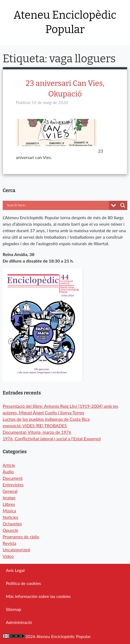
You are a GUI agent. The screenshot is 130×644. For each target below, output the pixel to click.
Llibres (9, 504)
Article (9, 465)
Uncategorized (16, 550)
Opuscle (10, 530)
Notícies (11, 517)
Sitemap (14, 609)
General (10, 491)
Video (8, 556)
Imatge (9, 498)
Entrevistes (13, 485)
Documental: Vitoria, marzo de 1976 (37, 432)
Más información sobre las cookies (38, 596)
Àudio (8, 472)
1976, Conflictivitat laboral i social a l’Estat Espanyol (52, 438)
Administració (19, 622)
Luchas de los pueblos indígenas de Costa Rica (46, 419)
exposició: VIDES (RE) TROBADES (35, 425)
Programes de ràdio (21, 537)
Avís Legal (15, 570)
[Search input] (57, 205)
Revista (10, 543)
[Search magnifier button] (123, 205)
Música (9, 511)
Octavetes (12, 524)
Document (13, 478)
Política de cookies (24, 583)
